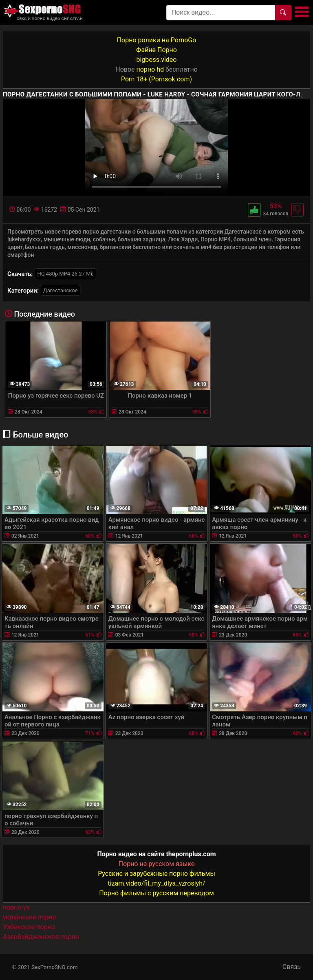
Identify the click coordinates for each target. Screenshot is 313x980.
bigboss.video (157, 60)
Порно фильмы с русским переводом (156, 893)
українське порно (30, 917)
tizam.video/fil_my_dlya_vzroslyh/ (156, 883)
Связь (292, 967)
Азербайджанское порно (41, 937)
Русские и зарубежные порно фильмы (156, 874)
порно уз (16, 907)
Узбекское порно (29, 927)
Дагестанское (61, 290)
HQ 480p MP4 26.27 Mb (65, 274)
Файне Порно (156, 50)
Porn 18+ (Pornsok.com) (156, 79)
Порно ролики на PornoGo (157, 40)
